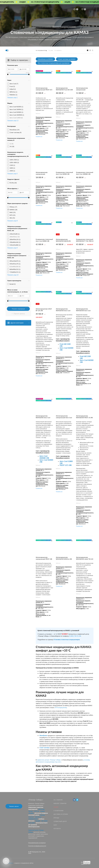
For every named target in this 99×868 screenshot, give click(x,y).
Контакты (57, 829)
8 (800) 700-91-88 (75, 636)
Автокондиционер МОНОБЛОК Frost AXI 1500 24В (64, 89)
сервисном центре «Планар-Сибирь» (49, 760)
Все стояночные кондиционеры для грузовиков (54, 63)
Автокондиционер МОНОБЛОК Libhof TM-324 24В (85, 558)
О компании (58, 811)
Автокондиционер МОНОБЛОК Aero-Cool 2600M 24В (43, 417)
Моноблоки (43, 735)
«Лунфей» (31, 813)
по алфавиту (58, 50)
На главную (58, 800)
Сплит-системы (44, 748)
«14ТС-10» (36, 811)
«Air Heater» (45, 821)
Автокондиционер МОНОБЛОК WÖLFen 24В (64, 558)
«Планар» (42, 815)
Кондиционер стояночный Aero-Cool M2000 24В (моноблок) (64, 173)
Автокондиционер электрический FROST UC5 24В (44, 89)
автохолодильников (34, 827)
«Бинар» (31, 811)
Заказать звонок (14, 806)
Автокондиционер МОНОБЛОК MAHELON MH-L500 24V (63, 240)
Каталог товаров (60, 803)
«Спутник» (31, 817)
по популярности (41, 50)
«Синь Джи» (32, 823)
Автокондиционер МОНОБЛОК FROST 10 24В (84, 417)
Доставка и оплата (61, 814)
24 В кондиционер (61, 707)
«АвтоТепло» (38, 817)
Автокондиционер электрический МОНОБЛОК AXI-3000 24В (44, 173)
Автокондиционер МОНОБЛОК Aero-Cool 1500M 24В (63, 310)
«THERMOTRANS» (33, 819)
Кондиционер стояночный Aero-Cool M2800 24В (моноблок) (44, 240)
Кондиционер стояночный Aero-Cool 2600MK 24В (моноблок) (85, 173)
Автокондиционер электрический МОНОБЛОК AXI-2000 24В (84, 89)
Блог (55, 825)
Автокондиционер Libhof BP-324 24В (44, 310)
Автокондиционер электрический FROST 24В (44, 558)
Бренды (56, 818)
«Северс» (43, 811)
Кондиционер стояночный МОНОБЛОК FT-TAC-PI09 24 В (85, 240)
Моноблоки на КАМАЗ (45, 59)
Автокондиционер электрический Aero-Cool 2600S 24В (64, 417)
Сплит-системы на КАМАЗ (67, 59)
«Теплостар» (41, 809)
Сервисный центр (60, 821)
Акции (56, 807)
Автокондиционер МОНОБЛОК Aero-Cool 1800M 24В (83, 310)
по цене (51, 50)
